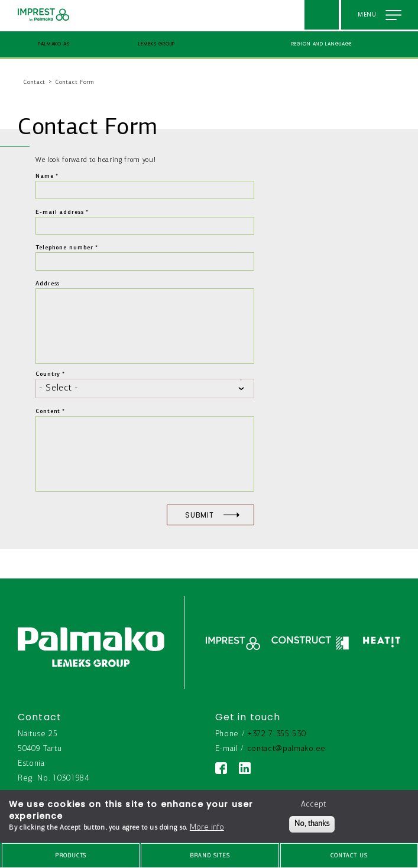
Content (48, 412)
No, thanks (312, 824)
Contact (35, 82)
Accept (313, 804)
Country (48, 374)
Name (45, 176)
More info (207, 828)
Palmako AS (54, 44)
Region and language (322, 44)
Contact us (349, 856)
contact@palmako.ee (286, 749)
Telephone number (64, 248)
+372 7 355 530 (277, 734)
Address (48, 284)
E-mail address (60, 212)
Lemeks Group (157, 44)
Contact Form (75, 82)
